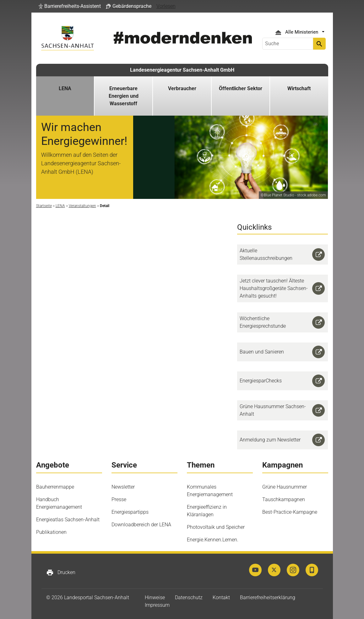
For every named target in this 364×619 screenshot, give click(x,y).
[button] (70, 6)
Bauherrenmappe (55, 487)
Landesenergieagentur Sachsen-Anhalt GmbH (182, 70)
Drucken (61, 572)
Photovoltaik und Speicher (216, 527)
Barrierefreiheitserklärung (268, 597)
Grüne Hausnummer (285, 487)
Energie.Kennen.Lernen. (213, 540)
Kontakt (221, 597)
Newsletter (123, 487)
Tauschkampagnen (284, 499)
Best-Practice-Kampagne (290, 512)
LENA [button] (65, 88)
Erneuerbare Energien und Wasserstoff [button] (124, 96)
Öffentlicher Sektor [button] (241, 88)
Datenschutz (189, 597)
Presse (119, 499)
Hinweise (155, 597)
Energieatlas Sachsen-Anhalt (68, 520)
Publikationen (51, 532)
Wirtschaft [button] (299, 88)
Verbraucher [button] (182, 88)
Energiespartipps (130, 512)
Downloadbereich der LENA (141, 525)
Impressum (157, 605)
